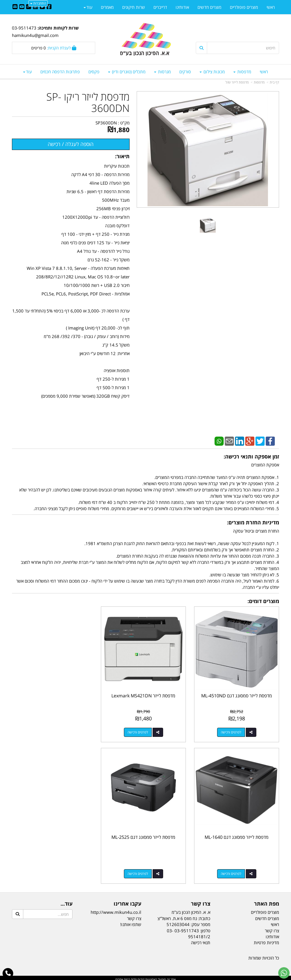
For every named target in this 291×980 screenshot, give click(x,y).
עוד (27, 72)
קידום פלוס (137, 976)
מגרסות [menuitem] (162, 72)
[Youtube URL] (22, 7)
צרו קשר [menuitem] (272, 927)
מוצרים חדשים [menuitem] (209, 7)
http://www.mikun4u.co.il (116, 909)
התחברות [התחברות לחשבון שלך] (38, 3)
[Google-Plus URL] (29, 7)
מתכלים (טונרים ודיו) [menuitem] (127, 72)
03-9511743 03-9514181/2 (189, 930)
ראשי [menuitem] (264, 72)
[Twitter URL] (42, 7)
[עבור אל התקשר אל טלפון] (8, 973)
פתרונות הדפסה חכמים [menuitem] (60, 72)
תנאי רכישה (201, 940)
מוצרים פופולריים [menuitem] (244, 7)
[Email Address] (15, 7)
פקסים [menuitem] (94, 72)
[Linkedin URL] (36, 7)
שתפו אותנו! (131, 921)
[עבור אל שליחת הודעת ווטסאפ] (284, 973)
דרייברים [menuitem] (160, 7)
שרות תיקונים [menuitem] (134, 7)
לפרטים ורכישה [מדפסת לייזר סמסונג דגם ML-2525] (232, 870)
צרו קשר (134, 915)
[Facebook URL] (49, 7)
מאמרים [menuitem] (107, 7)
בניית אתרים (123, 976)
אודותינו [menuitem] (182, 7)
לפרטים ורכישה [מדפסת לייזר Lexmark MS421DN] (140, 730)
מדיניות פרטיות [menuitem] (266, 940)
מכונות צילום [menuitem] (212, 72)
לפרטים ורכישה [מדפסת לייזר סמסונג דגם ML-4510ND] (232, 730)
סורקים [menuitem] (185, 72)
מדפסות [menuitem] (242, 72)
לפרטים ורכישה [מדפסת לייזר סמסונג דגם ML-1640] (48, 730)
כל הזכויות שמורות (264, 955)
